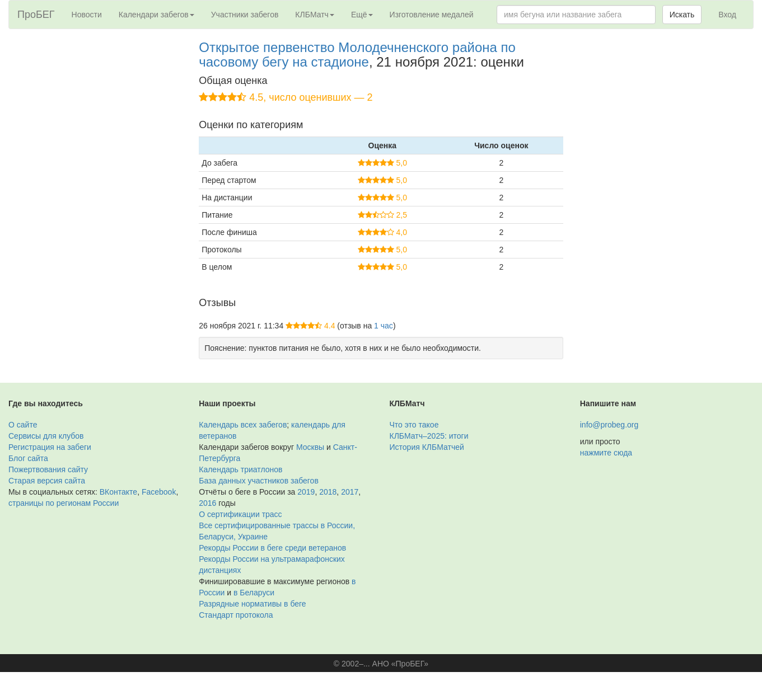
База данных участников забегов (259, 481)
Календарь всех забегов (243, 425)
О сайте (23, 425)
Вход (727, 15)
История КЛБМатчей (427, 447)
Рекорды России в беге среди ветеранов (272, 548)
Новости (87, 15)
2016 (207, 503)
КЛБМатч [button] (315, 15)
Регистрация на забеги (50, 447)
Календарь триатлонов (240, 469)
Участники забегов (245, 15)
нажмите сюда (606, 453)
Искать (682, 15)
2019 (306, 492)
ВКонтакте (118, 492)
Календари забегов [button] (156, 15)
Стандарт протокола (236, 615)
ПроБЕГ (36, 15)
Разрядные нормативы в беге (252, 604)
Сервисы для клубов (46, 436)
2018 (328, 492)
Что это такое (414, 425)
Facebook (159, 492)
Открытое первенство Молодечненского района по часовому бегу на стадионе (357, 55)
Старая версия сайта (47, 481)
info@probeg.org (609, 425)
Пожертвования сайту (48, 469)
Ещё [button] (362, 15)
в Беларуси (254, 593)
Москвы (310, 447)
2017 (350, 492)
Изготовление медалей (432, 15)
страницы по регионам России (64, 503)
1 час (384, 326)
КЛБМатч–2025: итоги (429, 436)
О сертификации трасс (240, 514)
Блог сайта (28, 458)
